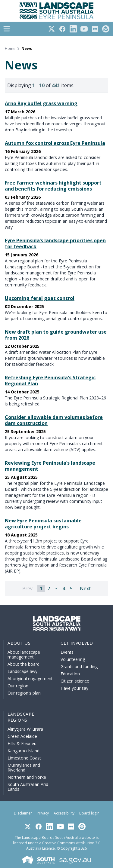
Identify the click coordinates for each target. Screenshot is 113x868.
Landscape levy (22, 671)
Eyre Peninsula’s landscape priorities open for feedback (55, 243)
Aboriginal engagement (30, 679)
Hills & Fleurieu (22, 743)
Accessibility (64, 813)
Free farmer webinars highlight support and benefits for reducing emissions (53, 186)
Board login (89, 813)
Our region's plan (24, 693)
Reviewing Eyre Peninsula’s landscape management (50, 466)
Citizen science (75, 681)
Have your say (74, 688)
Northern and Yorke (27, 777)
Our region (18, 686)
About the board (24, 664)
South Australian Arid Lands (28, 787)
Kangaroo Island (24, 751)
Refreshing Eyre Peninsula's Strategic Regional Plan (50, 381)
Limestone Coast (24, 758)
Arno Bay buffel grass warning (41, 103)
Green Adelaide (22, 736)
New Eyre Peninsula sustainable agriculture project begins (43, 524)
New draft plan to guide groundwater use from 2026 (56, 335)
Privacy (43, 813)
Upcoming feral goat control (40, 298)
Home (10, 49)
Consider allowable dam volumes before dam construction (54, 420)
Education (70, 674)
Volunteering (73, 659)
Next (85, 588)
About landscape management (24, 654)
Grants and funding (79, 666)
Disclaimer (23, 813)
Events (67, 652)
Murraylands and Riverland (24, 767)
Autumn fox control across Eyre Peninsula (55, 143)
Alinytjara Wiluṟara (25, 729)
